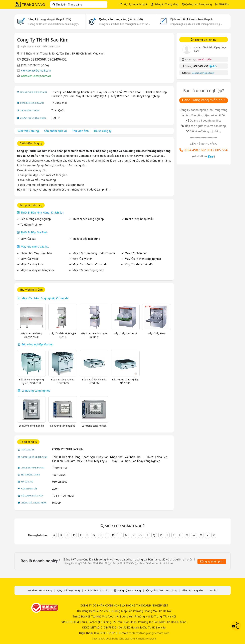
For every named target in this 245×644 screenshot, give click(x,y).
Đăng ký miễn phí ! (212, 561)
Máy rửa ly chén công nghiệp (143, 259)
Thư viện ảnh (80, 131)
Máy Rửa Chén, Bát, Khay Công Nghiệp (135, 96)
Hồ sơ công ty (103, 131)
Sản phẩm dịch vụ (55, 131)
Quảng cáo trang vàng (121, 19)
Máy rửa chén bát (136, 253)
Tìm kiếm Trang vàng (67, 5)
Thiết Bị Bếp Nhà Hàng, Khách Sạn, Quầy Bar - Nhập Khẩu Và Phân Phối (96, 92)
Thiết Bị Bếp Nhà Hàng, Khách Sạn (43, 213)
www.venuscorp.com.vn (36, 76)
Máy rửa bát (28, 239)
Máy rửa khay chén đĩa (139, 264)
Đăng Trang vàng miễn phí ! (204, 100)
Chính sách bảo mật (97, 590)
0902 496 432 (201, 66)
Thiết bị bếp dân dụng (86, 239)
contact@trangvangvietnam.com (149, 633)
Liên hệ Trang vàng (193, 590)
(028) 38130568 (34, 59)
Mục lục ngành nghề (134, 4)
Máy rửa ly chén (82, 259)
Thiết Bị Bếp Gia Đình (34, 232)
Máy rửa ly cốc (30, 259)
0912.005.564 (217, 150)
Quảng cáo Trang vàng (197, 4)
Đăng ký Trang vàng (165, 4)
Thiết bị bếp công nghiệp (88, 219)
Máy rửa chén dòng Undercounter (94, 253)
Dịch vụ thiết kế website (191, 19)
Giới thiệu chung (28, 131)
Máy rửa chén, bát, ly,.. (35, 247)
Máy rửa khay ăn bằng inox (38, 270)
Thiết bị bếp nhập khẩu (139, 219)
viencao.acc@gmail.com (36, 71)
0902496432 (57, 59)
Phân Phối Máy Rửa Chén (36, 253)
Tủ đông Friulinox (31, 225)
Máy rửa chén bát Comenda (90, 264)
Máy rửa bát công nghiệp (88, 270)
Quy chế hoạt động (69, 590)
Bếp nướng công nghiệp (36, 219)
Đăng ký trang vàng (49, 19)
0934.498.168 (194, 150)
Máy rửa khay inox (32, 264)
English (214, 590)
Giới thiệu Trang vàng (39, 590)
